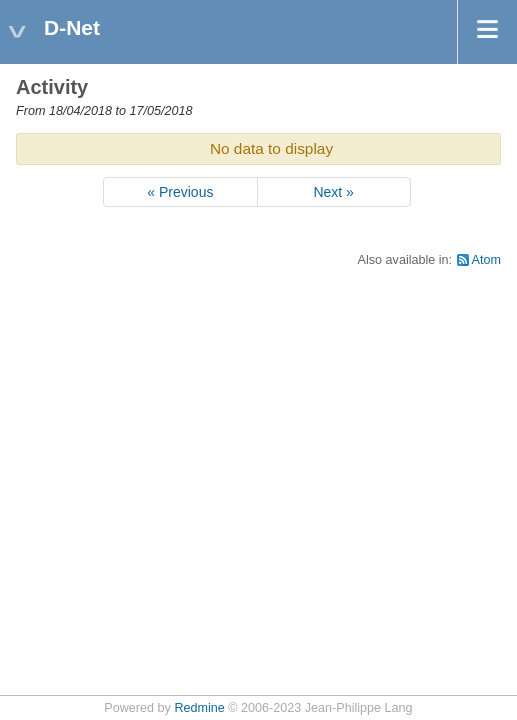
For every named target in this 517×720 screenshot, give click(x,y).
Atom (486, 260)
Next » (333, 192)
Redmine (199, 708)
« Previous (180, 192)
